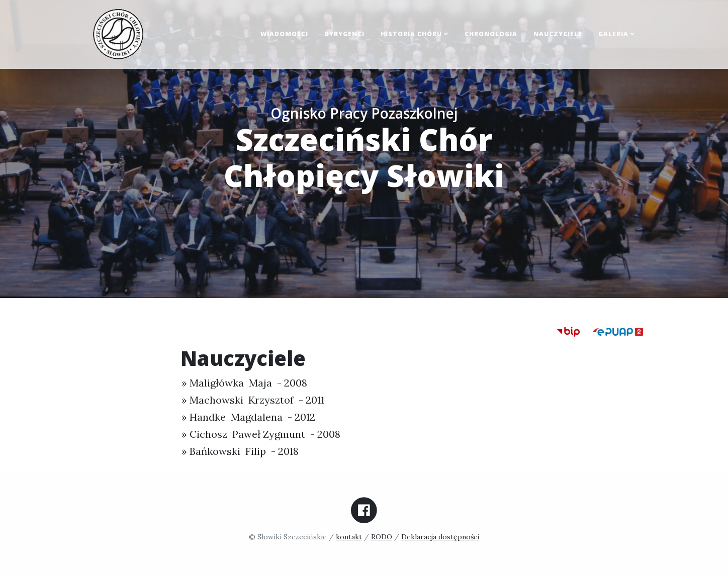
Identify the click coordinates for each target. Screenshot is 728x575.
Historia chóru (415, 34)
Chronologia (491, 34)
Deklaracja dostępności (440, 537)
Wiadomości (284, 34)
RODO (382, 537)
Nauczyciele (558, 34)
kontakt (349, 537)
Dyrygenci (344, 34)
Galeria (617, 34)
